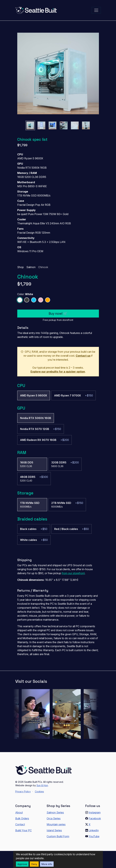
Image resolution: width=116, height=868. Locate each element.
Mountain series (56, 824)
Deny (34, 864)
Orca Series (54, 818)
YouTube (94, 836)
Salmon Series (55, 812)
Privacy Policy (23, 791)
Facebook (95, 818)
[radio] (34, 395)
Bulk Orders (22, 818)
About (19, 812)
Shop (20, 267)
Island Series (54, 830)
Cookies (39, 791)
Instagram (95, 812)
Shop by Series (58, 806)
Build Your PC (23, 830)
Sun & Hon (42, 785)
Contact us (83, 356)
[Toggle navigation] (96, 10)
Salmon (31, 267)
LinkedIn (94, 830)
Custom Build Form (58, 836)
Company (23, 806)
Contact (20, 824)
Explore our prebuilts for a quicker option (58, 372)
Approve (22, 864)
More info (47, 864)
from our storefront (73, 573)
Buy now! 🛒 (58, 314)
